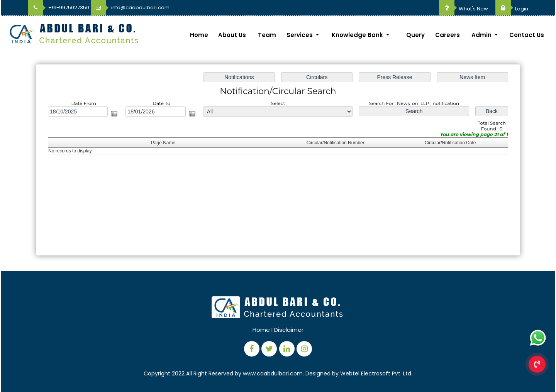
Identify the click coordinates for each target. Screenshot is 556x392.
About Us (232, 35)
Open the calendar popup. (116, 114)
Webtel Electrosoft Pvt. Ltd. (376, 373)
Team (267, 35)
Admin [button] (482, 35)
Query (415, 35)
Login (512, 9)
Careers (448, 35)
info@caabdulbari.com (130, 8)
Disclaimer (289, 330)
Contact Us (527, 35)
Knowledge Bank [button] (358, 35)
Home (199, 35)
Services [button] (300, 35)
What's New (464, 9)
